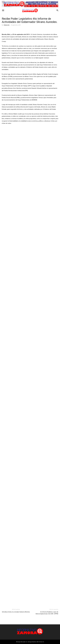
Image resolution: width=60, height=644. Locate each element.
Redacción (7, 25)
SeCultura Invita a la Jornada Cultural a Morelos (16, 612)
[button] (3, 10)
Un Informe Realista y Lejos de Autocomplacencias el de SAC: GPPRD (47, 613)
